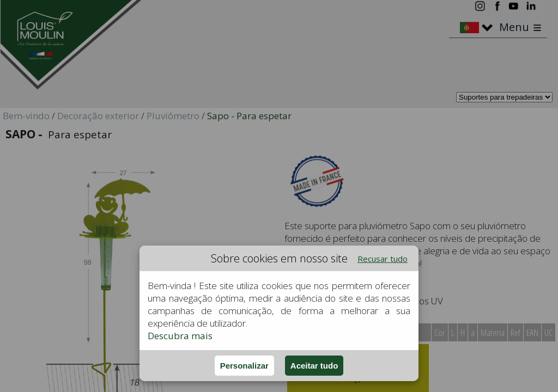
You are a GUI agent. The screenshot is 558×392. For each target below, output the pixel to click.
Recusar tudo (383, 259)
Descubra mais (180, 336)
